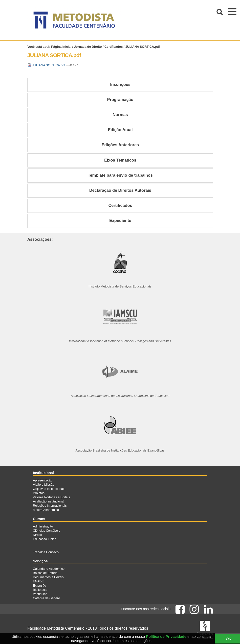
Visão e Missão (44, 485)
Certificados (114, 47)
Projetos (39, 493)
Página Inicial (61, 47)
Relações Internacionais (50, 506)
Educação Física (45, 539)
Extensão (39, 585)
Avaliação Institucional (48, 501)
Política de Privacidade (166, 636)
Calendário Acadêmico (49, 569)
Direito (37, 535)
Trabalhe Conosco (46, 552)
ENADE (38, 581)
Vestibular (40, 594)
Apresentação (43, 480)
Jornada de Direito (88, 47)
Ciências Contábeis (46, 531)
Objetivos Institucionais (49, 489)
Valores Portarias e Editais (51, 497)
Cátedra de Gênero (46, 598)
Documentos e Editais (48, 577)
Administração (43, 526)
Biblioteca (40, 590)
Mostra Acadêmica (46, 510)
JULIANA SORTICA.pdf (47, 65)
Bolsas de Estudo (45, 573)
